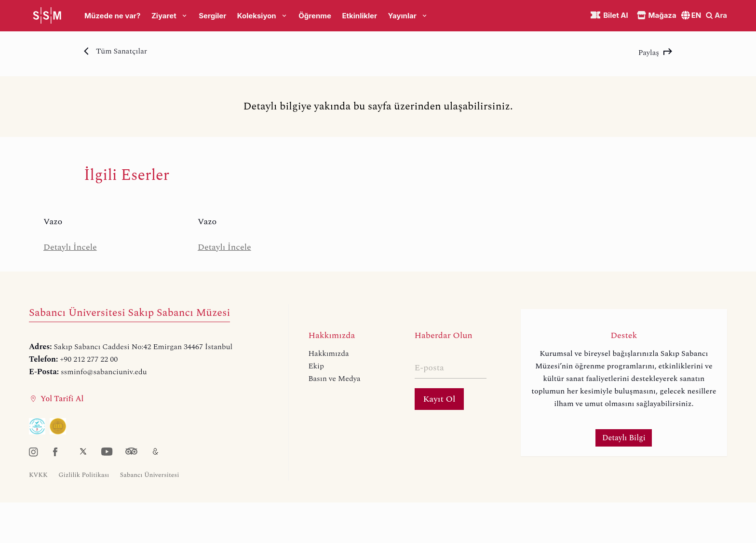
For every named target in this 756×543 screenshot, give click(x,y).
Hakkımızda (328, 353)
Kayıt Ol (439, 399)
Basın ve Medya (334, 379)
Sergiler (212, 16)
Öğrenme (315, 16)
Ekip (316, 366)
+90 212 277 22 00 (89, 359)
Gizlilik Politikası (84, 475)
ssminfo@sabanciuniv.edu (104, 372)
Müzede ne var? (112, 16)
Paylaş (655, 53)
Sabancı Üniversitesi (150, 475)
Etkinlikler (359, 16)
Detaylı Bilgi (624, 438)
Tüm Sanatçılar (115, 51)
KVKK (38, 475)
